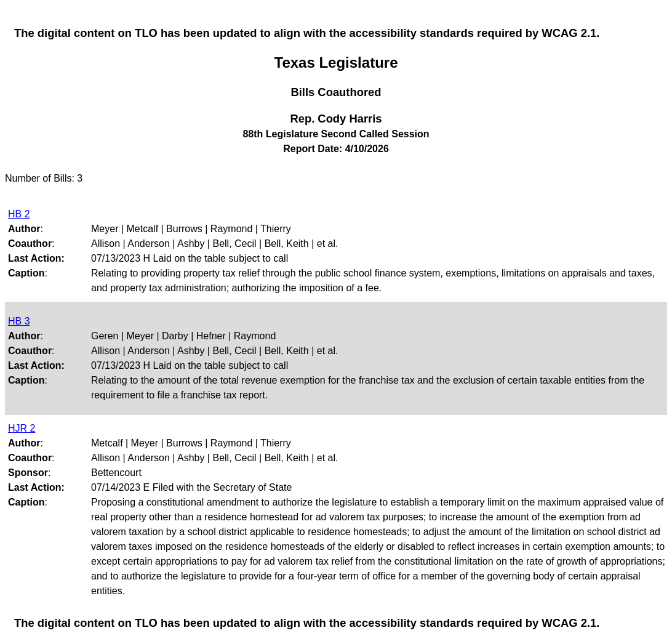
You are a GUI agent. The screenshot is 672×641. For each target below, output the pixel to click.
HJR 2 (22, 428)
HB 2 (19, 214)
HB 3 (19, 321)
